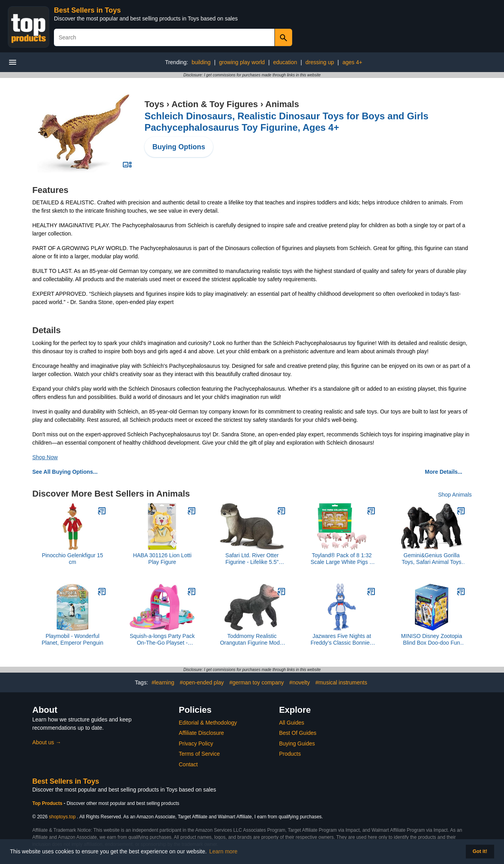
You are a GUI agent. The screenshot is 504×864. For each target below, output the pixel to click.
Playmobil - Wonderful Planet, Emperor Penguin (72, 639)
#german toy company (257, 682)
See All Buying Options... (65, 472)
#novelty (300, 682)
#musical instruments (341, 682)
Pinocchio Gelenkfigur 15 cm (72, 559)
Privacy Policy (196, 743)
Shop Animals (455, 495)
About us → (47, 742)
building (201, 62)
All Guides (292, 723)
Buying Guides (297, 743)
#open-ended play (202, 682)
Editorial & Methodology (208, 723)
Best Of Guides (298, 733)
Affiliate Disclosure (201, 733)
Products (290, 754)
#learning (163, 682)
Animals (282, 104)
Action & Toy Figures (215, 104)
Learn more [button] (224, 851)
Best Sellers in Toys (87, 10)
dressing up (320, 62)
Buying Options (179, 147)
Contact (188, 764)
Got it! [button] (480, 851)
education (285, 62)
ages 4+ (352, 62)
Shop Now (45, 457)
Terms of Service (199, 754)
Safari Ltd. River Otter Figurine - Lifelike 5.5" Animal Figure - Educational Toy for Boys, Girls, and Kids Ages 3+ (252, 559)
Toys (154, 104)
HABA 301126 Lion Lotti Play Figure (162, 559)
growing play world (242, 62)
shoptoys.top (62, 817)
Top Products (48, 803)
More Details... (444, 472)
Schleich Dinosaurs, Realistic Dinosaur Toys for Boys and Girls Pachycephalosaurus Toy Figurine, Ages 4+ (286, 122)
